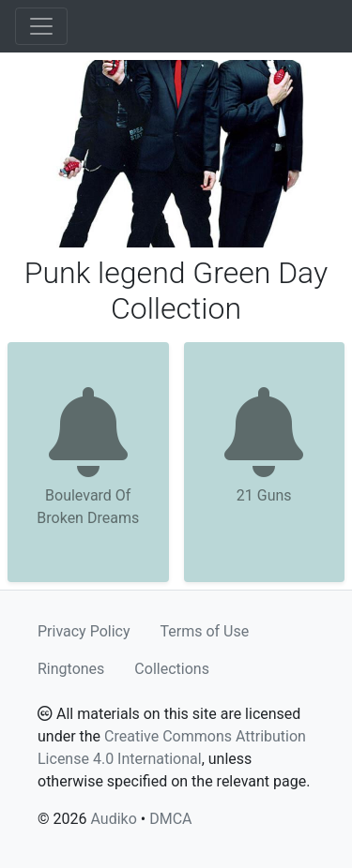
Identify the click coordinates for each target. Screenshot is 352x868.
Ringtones (71, 669)
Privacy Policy (84, 631)
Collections (172, 669)
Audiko (113, 819)
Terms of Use (205, 631)
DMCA (170, 819)
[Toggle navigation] (41, 26)
